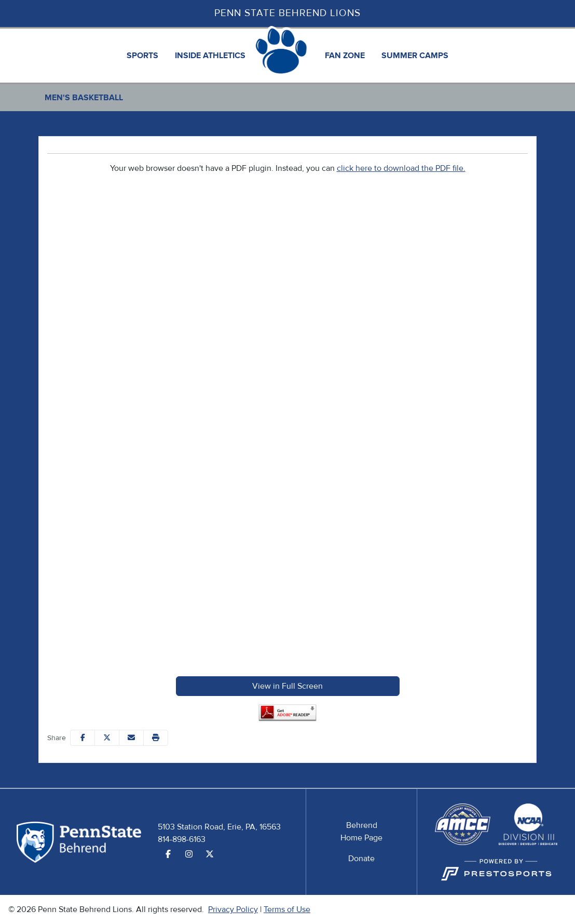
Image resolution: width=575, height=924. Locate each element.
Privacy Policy (233, 909)
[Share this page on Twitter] (107, 738)
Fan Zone (345, 56)
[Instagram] (189, 854)
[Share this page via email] (131, 738)
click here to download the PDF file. (401, 168)
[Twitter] (210, 854)
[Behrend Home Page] (361, 832)
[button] (142, 56)
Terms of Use (287, 909)
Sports (142, 56)
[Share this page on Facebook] (83, 738)
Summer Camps (415, 56)
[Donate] (361, 859)
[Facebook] (168, 854)
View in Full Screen (287, 686)
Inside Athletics (210, 56)
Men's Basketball (84, 98)
